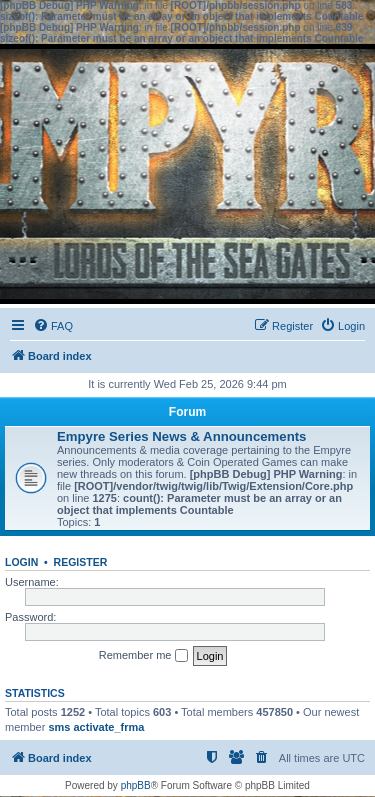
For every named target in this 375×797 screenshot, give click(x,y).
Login (21, 562)
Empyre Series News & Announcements (181, 436)
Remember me (143, 656)
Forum (187, 412)
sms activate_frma (96, 727)
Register (81, 562)
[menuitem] (53, 326)
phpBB (136, 785)
